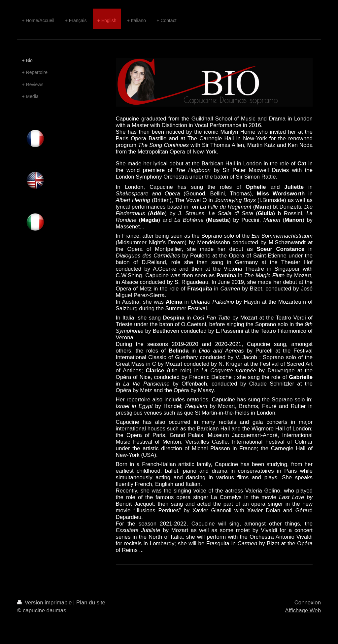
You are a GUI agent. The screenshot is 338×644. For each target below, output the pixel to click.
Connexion (308, 603)
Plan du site (91, 603)
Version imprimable (45, 603)
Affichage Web (303, 610)
